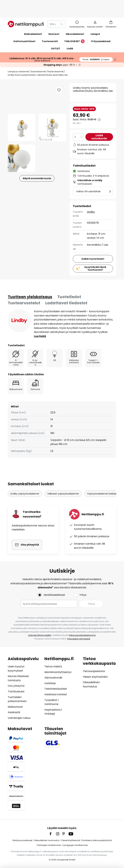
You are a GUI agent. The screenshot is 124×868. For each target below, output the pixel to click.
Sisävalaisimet (38, 61)
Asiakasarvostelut (56, 694)
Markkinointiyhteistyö (58, 672)
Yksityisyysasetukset (22, 840)
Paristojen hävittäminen (49, 845)
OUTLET (56, 38)
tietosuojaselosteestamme (82, 635)
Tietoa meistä (53, 666)
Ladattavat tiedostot (66, 292)
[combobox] (57, 14)
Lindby (91, 201)
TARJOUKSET (74, 31)
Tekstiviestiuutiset (56, 689)
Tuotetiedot (69, 286)
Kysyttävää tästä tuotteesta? (95, 258)
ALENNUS (96, 49)
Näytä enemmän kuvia (37, 168)
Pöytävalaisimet (55, 61)
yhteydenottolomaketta (40, 635)
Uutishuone (51, 704)
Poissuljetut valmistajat (79, 639)
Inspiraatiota (52, 710)
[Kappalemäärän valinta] (78, 126)
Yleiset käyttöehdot (95, 677)
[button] (22, 117)
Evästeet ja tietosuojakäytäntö (97, 840)
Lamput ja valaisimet (18, 61)
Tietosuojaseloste (94, 671)
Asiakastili (14, 712)
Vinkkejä (50, 714)
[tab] (30, 286)
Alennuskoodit (53, 678)
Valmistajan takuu (19, 718)
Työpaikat (51, 700)
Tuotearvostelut (24, 292)
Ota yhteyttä (16, 686)
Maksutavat (15, 707)
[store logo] (26, 14)
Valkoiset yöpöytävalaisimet (63, 483)
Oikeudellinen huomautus (47, 840)
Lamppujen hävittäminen (75, 845)
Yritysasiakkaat (101, 31)
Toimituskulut (16, 691)
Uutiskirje (50, 683)
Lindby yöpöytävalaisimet (25, 483)
